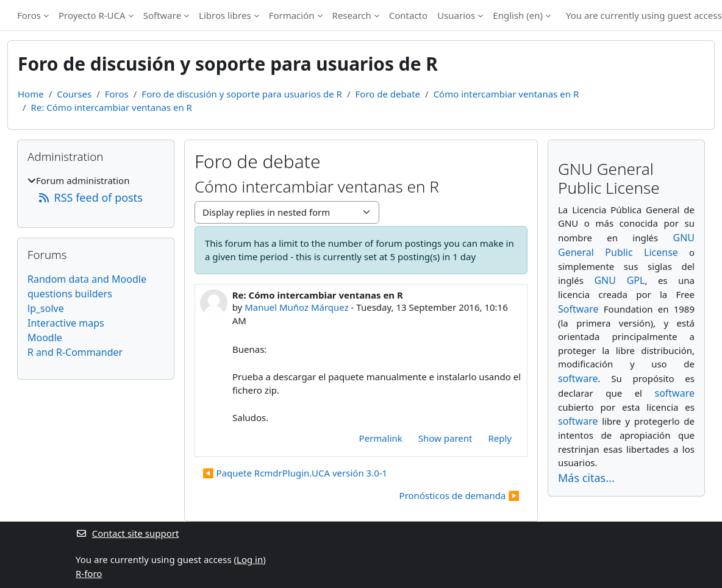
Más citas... (586, 478)
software (578, 378)
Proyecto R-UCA (92, 15)
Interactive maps (66, 323)
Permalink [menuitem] (381, 438)
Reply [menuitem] (500, 438)
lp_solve (46, 308)
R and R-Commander (75, 352)
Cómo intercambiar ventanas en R (506, 94)
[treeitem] (96, 190)
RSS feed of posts (90, 197)
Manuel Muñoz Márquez (297, 307)
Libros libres (225, 15)
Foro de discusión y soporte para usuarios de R (242, 94)
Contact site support (127, 533)
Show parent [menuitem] (445, 438)
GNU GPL (619, 280)
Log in (250, 559)
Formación (292, 15)
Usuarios (456, 15)
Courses (74, 94)
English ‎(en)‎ (518, 15)
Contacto (408, 15)
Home (31, 94)
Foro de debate (388, 94)
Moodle (45, 338)
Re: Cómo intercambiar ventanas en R (112, 107)
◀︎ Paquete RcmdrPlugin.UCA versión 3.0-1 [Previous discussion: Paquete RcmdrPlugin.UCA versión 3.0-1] (295, 473)
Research (352, 15)
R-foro (89, 573)
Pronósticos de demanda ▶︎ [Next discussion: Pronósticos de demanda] (459, 495)
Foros (29, 15)
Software (162, 15)
